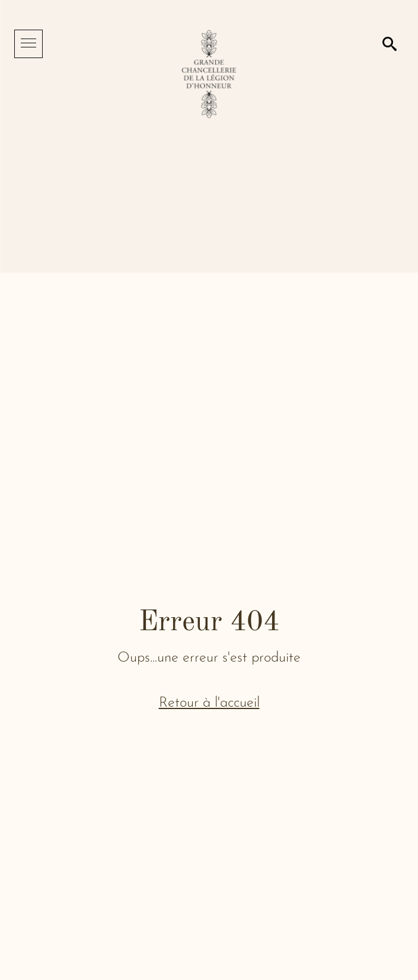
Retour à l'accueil (209, 703)
